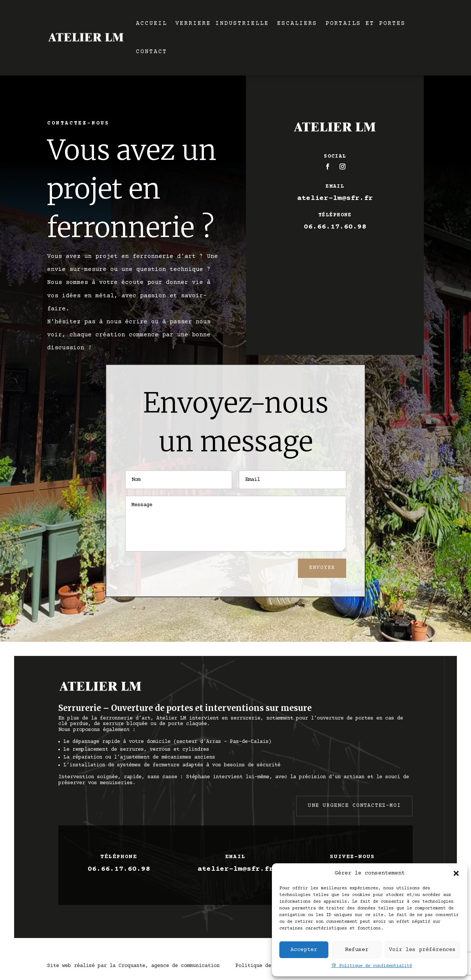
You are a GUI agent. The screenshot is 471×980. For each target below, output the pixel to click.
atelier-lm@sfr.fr (335, 198)
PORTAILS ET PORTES (366, 23)
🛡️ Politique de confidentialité (371, 966)
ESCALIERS (297, 23)
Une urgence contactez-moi (354, 806)
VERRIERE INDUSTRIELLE (222, 23)
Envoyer (322, 568)
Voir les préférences (422, 950)
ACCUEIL (152, 23)
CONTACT (152, 52)
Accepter (304, 950)
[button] (456, 873)
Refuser (357, 950)
